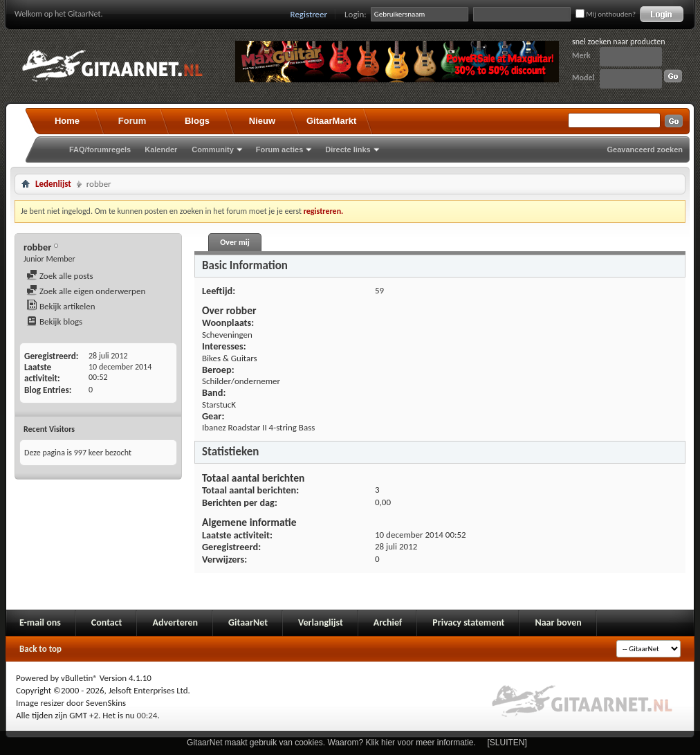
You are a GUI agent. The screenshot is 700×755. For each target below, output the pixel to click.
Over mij (234, 242)
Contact (107, 622)
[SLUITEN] (507, 743)
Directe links (348, 149)
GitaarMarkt (331, 121)
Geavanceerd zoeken (645, 149)
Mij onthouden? (606, 14)
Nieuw (262, 121)
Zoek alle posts (60, 276)
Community (213, 149)
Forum (132, 121)
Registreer (309, 14)
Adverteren (175, 622)
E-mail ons (40, 622)
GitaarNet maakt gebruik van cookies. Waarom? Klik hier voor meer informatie (330, 743)
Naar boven (558, 622)
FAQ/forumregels (100, 149)
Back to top (40, 649)
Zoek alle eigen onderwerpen (86, 291)
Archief (388, 622)
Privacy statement (468, 622)
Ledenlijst (53, 184)
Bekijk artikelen (61, 306)
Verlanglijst (321, 622)
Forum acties (279, 149)
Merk (581, 55)
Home (67, 121)
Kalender (161, 149)
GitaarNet (248, 622)
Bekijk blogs (54, 321)
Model (583, 78)
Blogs (197, 121)
